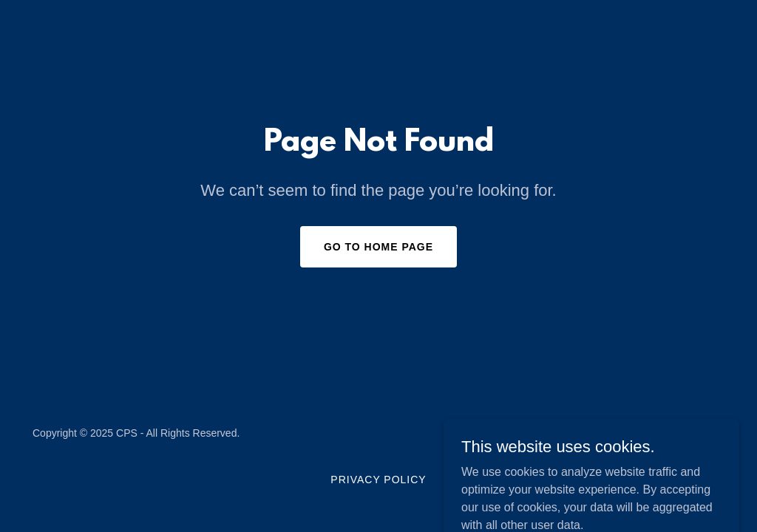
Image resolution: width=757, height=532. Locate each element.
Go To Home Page (378, 247)
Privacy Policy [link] (378, 480)
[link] (676, 441)
